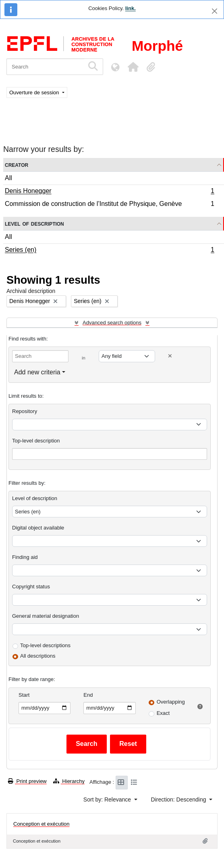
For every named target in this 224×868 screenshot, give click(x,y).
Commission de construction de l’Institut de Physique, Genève (109, 205)
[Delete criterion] (170, 356)
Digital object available (38, 528)
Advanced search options (112, 323)
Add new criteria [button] (37, 372)
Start (24, 695)
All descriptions (38, 656)
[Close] (215, 11)
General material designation (46, 616)
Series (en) (109, 251)
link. (131, 8)
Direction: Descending (179, 799)
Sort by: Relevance (108, 799)
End (88, 695)
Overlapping (171, 702)
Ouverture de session (35, 92)
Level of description (34, 223)
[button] (133, 67)
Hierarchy (69, 781)
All (8, 178)
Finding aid (25, 557)
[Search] (45, 67)
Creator (17, 165)
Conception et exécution (41, 824)
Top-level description (36, 441)
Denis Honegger (109, 192)
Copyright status (31, 587)
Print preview (27, 781)
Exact (163, 713)
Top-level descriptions (45, 645)
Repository (25, 411)
